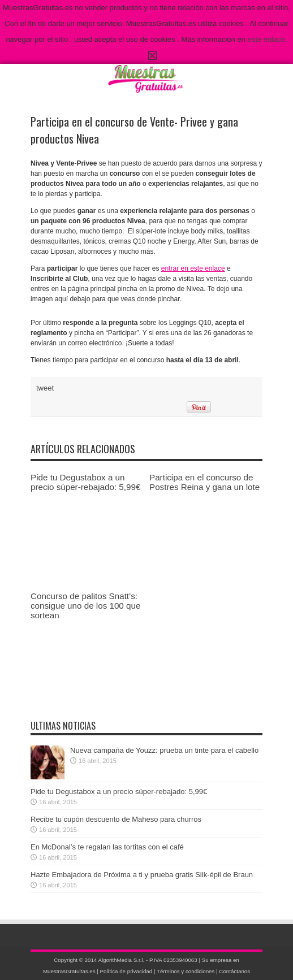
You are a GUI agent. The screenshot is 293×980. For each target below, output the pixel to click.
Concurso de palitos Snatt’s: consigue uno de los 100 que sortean (85, 606)
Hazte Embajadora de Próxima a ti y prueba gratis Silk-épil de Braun (142, 875)
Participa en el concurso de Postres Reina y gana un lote (204, 482)
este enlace (266, 39)
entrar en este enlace (193, 268)
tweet (45, 388)
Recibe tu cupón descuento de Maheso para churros (116, 819)
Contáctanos (234, 971)
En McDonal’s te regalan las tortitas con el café (107, 847)
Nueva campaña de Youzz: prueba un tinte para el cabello (164, 750)
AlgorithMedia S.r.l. (121, 960)
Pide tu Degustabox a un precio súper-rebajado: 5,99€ (85, 482)
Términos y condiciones (186, 971)
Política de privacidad (126, 971)
